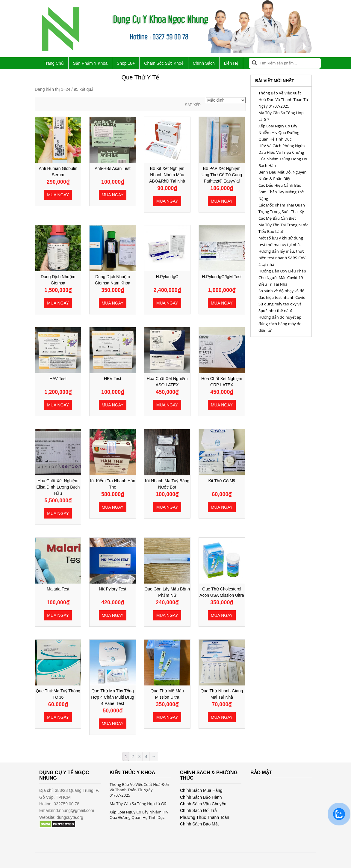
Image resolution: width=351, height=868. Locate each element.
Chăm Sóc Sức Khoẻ (164, 63)
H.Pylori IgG (167, 277)
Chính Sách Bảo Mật (199, 824)
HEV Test (113, 379)
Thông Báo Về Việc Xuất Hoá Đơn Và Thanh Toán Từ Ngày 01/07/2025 (283, 100)
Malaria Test (58, 589)
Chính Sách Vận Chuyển (203, 804)
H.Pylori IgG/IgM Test (222, 277)
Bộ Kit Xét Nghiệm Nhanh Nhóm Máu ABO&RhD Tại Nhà (167, 175)
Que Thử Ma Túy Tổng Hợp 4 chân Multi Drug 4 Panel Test (113, 697)
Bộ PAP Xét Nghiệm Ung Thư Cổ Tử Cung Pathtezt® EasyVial (222, 175)
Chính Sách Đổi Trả (198, 810)
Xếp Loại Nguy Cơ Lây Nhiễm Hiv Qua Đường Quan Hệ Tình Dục (279, 132)
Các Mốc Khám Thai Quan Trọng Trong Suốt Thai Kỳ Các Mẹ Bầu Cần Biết (282, 212)
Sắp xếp (193, 105)
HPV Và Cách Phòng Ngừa (282, 146)
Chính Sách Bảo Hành (201, 797)
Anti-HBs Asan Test (113, 168)
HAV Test (58, 379)
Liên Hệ (231, 63)
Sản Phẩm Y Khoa (90, 63)
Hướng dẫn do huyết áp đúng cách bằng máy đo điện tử (280, 324)
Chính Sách (204, 63)
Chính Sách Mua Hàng (201, 790)
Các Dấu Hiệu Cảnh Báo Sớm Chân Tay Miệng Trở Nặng (281, 192)
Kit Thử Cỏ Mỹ (222, 481)
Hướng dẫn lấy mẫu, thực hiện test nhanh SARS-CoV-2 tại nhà (283, 258)
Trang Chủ (54, 63)
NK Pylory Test (113, 589)
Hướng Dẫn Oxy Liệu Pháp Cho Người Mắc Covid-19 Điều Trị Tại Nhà (282, 278)
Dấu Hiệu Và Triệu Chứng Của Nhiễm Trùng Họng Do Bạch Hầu (283, 159)
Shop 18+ (126, 63)
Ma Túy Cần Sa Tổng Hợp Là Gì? (138, 804)
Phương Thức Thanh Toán (205, 817)
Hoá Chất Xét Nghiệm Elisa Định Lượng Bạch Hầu (58, 487)
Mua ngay (58, 195)
